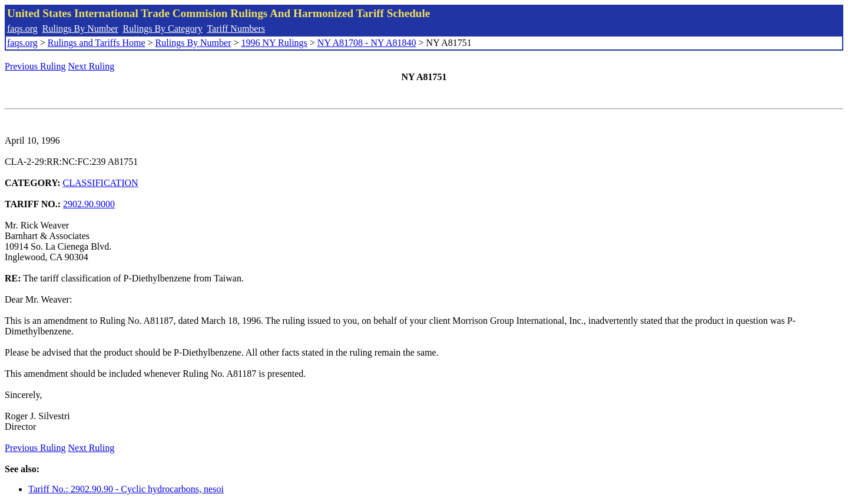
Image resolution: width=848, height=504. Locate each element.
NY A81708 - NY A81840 (367, 43)
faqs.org (22, 29)
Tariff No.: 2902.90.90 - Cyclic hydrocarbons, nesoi (126, 489)
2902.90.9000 (89, 204)
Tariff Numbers (236, 29)
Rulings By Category (163, 29)
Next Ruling (92, 66)
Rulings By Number (80, 29)
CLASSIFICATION (101, 183)
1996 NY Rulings (274, 43)
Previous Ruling (35, 66)
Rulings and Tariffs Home (97, 43)
